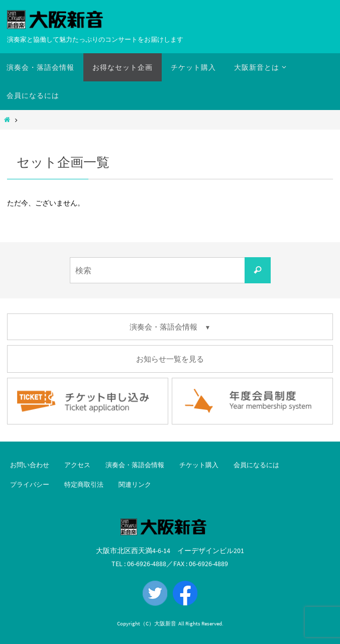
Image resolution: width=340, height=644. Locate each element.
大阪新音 (165, 623)
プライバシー (30, 485)
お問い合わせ (30, 465)
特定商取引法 (84, 485)
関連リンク (135, 485)
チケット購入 (199, 465)
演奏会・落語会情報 (135, 465)
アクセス (77, 465)
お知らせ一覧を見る (170, 359)
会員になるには (256, 465)
